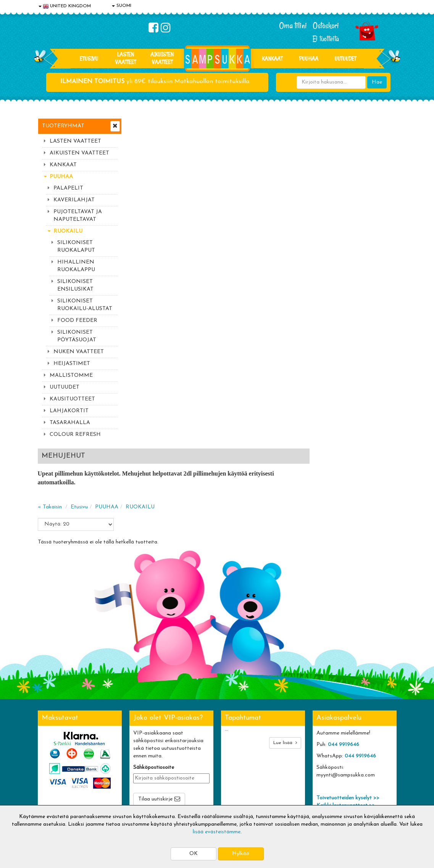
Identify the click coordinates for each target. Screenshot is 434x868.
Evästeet (50, 748)
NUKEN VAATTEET (79, 352)
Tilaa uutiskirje (155, 697)
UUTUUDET (65, 387)
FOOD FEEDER (77, 321)
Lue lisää (285, 641)
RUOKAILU (68, 231)
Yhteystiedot (54, 771)
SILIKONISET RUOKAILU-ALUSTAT (85, 305)
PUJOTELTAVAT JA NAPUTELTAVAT (78, 216)
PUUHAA (309, 59)
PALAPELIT (68, 188)
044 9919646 (344, 643)
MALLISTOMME (71, 375)
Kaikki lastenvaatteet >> (346, 704)
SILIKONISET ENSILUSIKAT (75, 285)
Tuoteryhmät (63, 126)
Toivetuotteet (129, 771)
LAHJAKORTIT (69, 411)
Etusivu (89, 59)
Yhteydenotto (55, 782)
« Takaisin (141, 177)
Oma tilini (293, 26)
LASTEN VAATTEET (126, 58)
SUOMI (122, 6)
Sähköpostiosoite (154, 666)
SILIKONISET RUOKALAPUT (76, 247)
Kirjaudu (195, 748)
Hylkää (241, 854)
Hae (377, 82)
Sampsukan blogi (205, 771)
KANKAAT (272, 59)
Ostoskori (326, 26)
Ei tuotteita (326, 39)
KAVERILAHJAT (74, 200)
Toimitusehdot (129, 759)
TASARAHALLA (70, 423)
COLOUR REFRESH (75, 435)
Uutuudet (345, 59)
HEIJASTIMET (72, 364)
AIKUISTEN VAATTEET (162, 58)
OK (194, 854)
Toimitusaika (127, 748)
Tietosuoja (52, 759)
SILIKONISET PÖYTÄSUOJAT (77, 336)
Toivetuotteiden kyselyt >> (348, 696)
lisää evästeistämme (217, 832)
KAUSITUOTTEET (72, 399)
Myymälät (51, 793)
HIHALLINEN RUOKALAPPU (76, 266)
